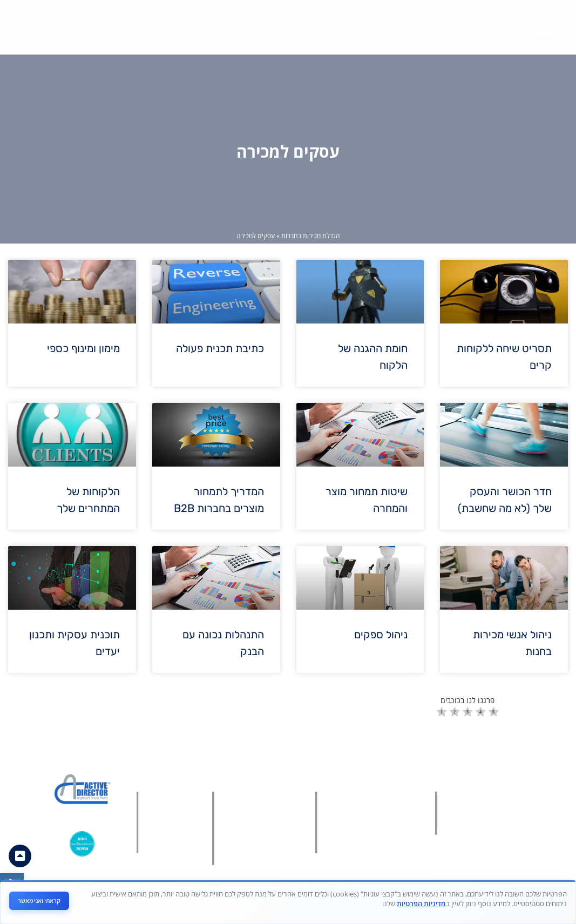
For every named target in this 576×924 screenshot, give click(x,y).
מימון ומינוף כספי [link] (83, 348)
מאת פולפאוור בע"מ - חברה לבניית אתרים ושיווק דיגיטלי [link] (283, 907)
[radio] (442, 713)
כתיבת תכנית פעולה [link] (220, 348)
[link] (12, 885)
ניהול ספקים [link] (381, 635)
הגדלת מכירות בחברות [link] (311, 236)
